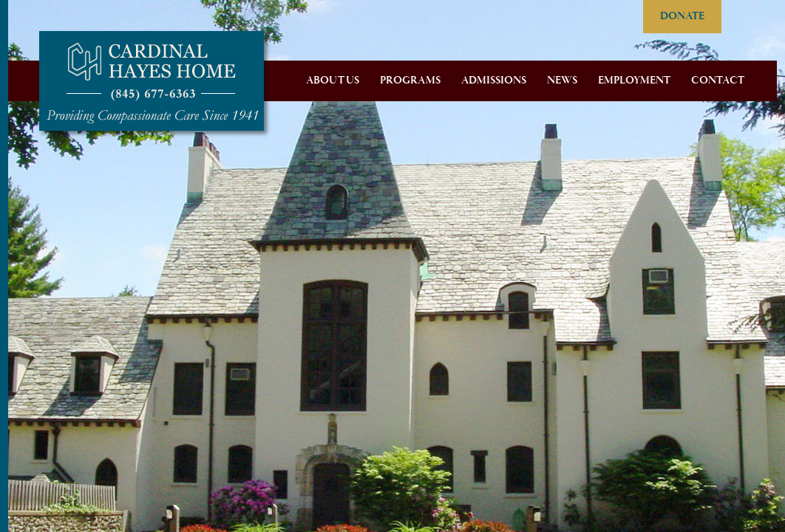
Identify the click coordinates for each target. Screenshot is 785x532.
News (562, 81)
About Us (333, 81)
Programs (410, 81)
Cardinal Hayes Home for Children (152, 81)
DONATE (682, 16)
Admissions (494, 81)
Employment (634, 81)
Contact (718, 81)
